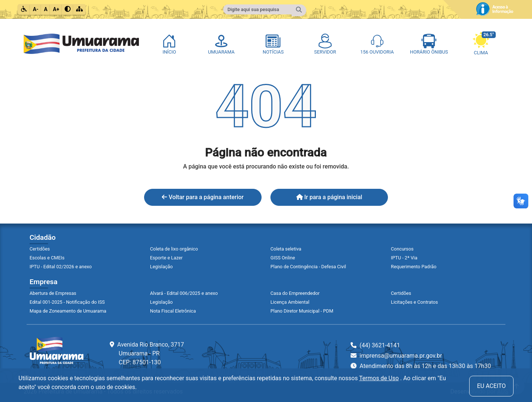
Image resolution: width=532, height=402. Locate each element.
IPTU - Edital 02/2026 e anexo (61, 267)
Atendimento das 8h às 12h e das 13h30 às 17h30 (421, 366)
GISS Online (283, 258)
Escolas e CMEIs (47, 258)
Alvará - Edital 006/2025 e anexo (184, 293)
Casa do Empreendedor (295, 293)
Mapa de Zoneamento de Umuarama (68, 311)
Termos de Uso (379, 378)
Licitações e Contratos (414, 302)
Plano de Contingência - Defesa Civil (308, 267)
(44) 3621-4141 (375, 345)
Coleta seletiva (286, 249)
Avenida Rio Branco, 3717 (147, 353)
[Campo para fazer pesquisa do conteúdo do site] (258, 9)
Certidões (40, 249)
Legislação (161, 267)
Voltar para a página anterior (203, 197)
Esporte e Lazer (166, 258)
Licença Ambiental (290, 302)
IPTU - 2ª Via (404, 258)
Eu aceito (491, 386)
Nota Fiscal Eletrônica (173, 311)
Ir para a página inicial (329, 197)
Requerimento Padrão (414, 267)
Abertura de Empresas (53, 293)
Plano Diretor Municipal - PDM (302, 311)
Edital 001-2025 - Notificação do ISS (67, 302)
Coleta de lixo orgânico (174, 249)
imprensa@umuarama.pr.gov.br (396, 356)
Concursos (402, 249)
